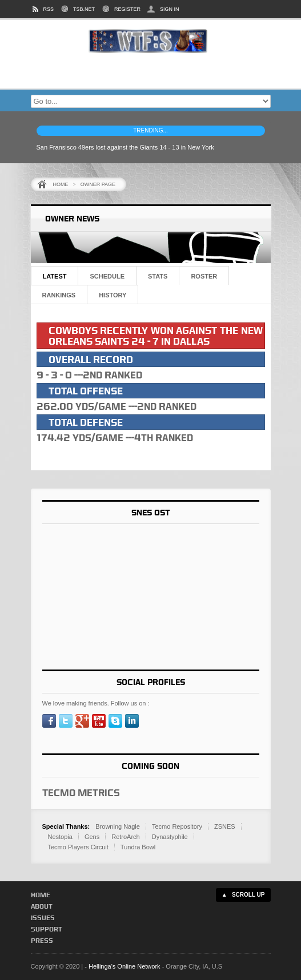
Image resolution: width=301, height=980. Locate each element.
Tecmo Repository (177, 826)
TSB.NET (84, 9)
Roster (204, 276)
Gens (92, 837)
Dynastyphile (170, 837)
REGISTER (127, 9)
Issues (43, 918)
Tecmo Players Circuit (78, 847)
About (42, 906)
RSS (49, 9)
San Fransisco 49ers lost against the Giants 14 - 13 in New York (125, 147)
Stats (158, 276)
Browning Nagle (118, 826)
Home (61, 184)
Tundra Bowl (138, 847)
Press (42, 940)
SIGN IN (170, 9)
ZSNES (225, 826)
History (113, 295)
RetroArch (126, 837)
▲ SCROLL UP (243, 895)
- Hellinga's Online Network (122, 966)
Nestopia (60, 837)
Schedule (107, 276)
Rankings (59, 295)
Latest (55, 276)
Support (47, 929)
